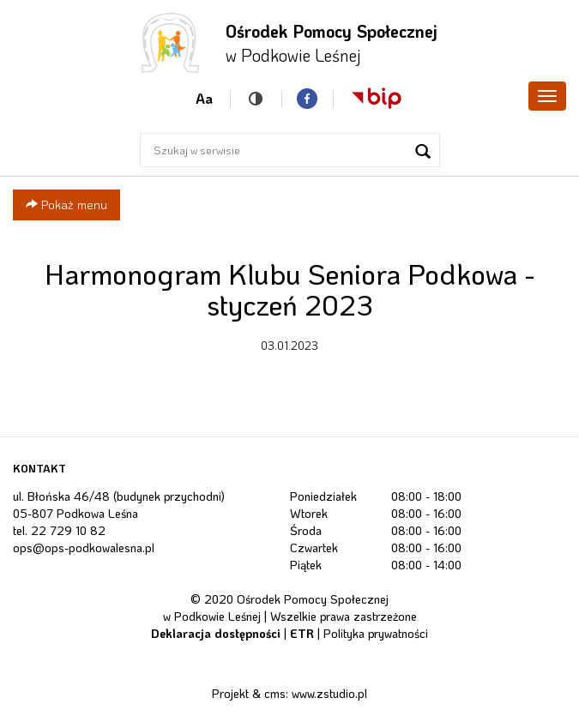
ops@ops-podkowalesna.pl (84, 548)
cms (275, 693)
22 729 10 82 (68, 530)
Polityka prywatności (376, 633)
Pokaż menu (66, 205)
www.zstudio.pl (329, 693)
